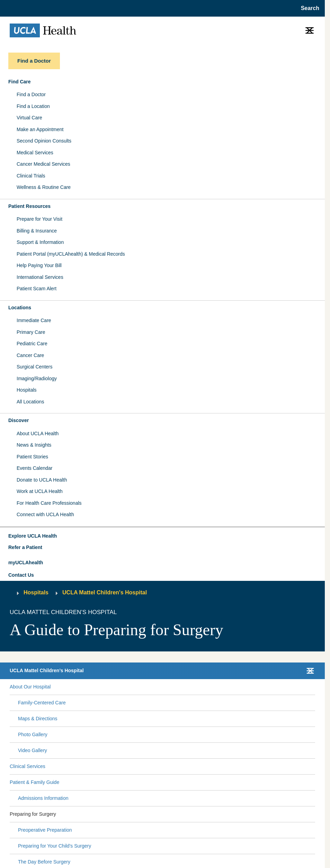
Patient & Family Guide (34, 782)
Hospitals (27, 390)
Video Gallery (33, 750)
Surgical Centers (35, 367)
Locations (20, 308)
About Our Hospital (30, 687)
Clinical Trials (31, 176)
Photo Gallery (33, 734)
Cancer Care (30, 355)
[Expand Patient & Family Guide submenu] (186, 782)
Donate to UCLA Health (42, 480)
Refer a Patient (25, 547)
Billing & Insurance (37, 231)
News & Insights (34, 445)
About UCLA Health (38, 433)
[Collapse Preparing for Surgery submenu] (314, 814)
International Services (40, 277)
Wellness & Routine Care (44, 187)
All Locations (30, 402)
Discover (19, 420)
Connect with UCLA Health (45, 514)
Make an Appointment (40, 129)
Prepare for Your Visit (39, 219)
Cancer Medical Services (43, 164)
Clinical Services (28, 766)
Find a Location (33, 106)
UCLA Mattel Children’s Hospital (47, 670)
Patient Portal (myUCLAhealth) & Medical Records (71, 254)
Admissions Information (43, 798)
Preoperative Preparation (45, 830)
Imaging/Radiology (37, 378)
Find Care (20, 82)
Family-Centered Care (42, 703)
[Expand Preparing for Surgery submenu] (184, 814)
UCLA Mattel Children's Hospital (105, 592)
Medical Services (35, 153)
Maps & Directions (38, 719)
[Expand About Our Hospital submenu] (181, 687)
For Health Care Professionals (49, 503)
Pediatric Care (32, 344)
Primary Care (31, 332)
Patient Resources (29, 206)
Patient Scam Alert (37, 289)
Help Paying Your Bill (39, 265)
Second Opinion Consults (44, 141)
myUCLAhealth (26, 563)
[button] (162, 536)
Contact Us (21, 575)
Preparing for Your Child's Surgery (55, 846)
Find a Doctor (31, 94)
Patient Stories (32, 457)
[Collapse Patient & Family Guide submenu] (314, 782)
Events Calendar (35, 468)
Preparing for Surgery (33, 814)
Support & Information (40, 242)
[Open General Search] (308, 8)
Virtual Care (29, 118)
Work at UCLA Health (40, 491)
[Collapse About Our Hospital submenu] (314, 687)
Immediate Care (34, 320)
